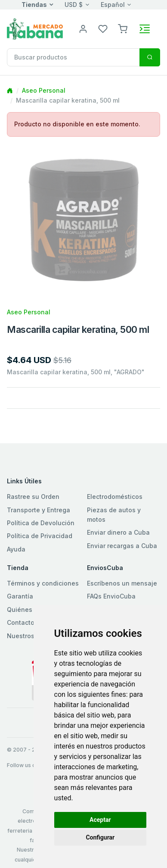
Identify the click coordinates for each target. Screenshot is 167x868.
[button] (123, 28)
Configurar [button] (100, 837)
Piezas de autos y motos (114, 515)
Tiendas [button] (34, 5)
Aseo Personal (44, 90)
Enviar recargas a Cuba (122, 546)
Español (113, 5)
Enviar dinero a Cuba (118, 532)
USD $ (74, 5)
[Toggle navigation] (145, 29)
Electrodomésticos (115, 497)
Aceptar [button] (100, 820)
